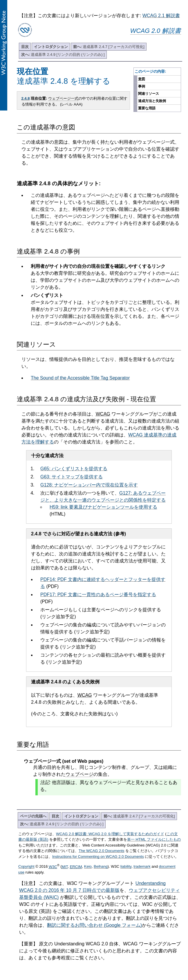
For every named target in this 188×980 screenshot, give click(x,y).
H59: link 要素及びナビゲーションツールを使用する (103, 507)
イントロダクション (51, 47)
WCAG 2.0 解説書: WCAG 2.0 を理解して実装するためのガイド (110, 834)
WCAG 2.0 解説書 (156, 31)
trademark (142, 867)
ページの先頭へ (33, 816)
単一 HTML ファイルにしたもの (154, 839)
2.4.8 (26, 98)
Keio (88, 867)
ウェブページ (79, 774)
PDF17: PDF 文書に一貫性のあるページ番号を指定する (98, 595)
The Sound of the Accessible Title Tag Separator (80, 378)
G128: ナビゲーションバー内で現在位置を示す (89, 485)
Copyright (26, 867)
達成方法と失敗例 (152, 101)
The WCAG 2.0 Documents (102, 851)
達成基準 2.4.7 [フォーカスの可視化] (109, 47)
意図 (142, 79)
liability (126, 867)
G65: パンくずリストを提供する (74, 469)
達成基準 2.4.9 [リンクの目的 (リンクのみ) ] (63, 55)
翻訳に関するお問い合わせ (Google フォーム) (94, 925)
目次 (25, 47)
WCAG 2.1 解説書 (161, 16)
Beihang (101, 867)
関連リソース (149, 94)
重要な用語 (147, 108)
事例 (142, 86)
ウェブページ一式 (63, 98)
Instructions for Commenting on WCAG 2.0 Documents (98, 857)
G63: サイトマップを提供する (72, 477)
